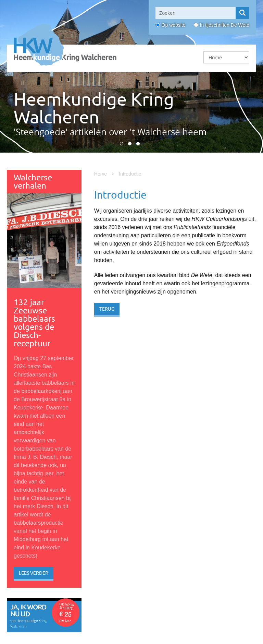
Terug (107, 309)
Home (101, 174)
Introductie (130, 174)
